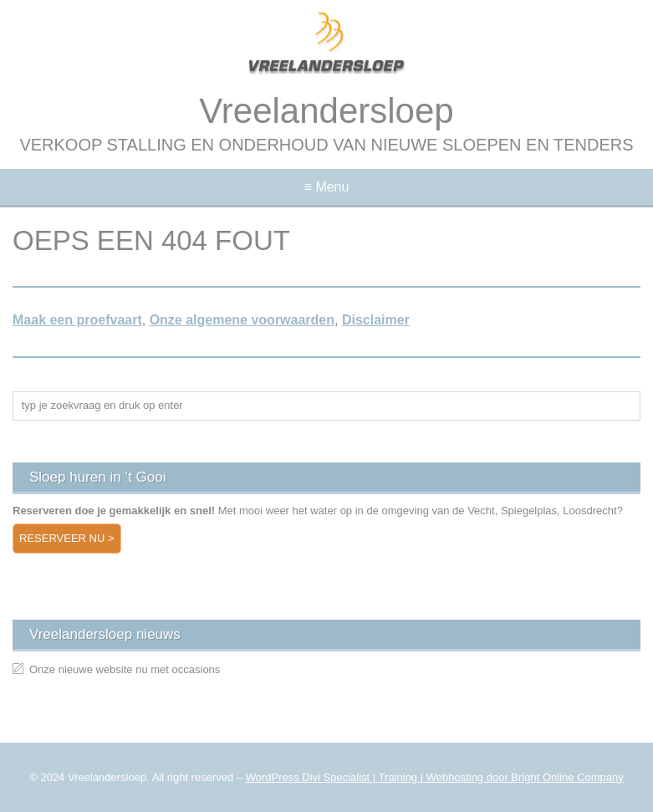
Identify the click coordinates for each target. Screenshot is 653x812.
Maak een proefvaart (77, 320)
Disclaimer (376, 320)
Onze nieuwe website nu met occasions (125, 669)
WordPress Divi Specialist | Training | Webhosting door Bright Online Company (435, 777)
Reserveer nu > (67, 538)
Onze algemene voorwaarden (242, 320)
